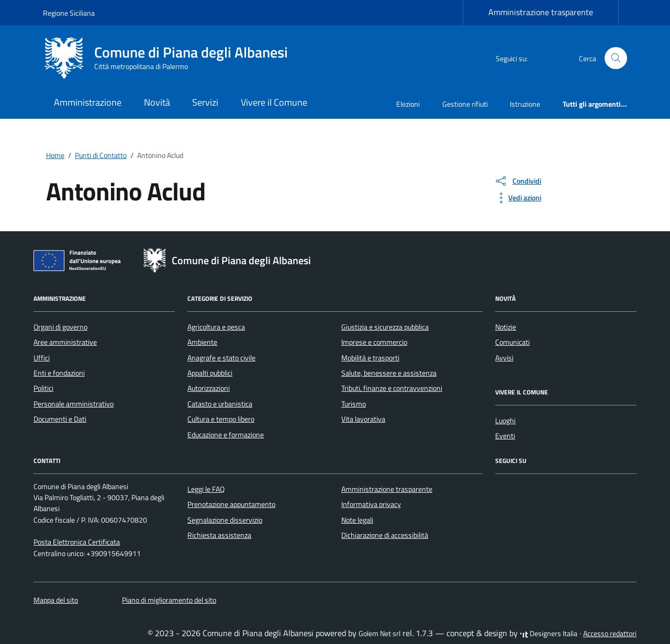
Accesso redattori (610, 634)
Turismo (354, 404)
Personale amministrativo (74, 404)
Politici (43, 388)
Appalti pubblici (210, 373)
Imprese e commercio (374, 342)
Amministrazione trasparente (541, 12)
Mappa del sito (56, 600)
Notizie (506, 327)
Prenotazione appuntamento (231, 504)
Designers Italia (549, 634)
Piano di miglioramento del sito (169, 600)
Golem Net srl (379, 634)
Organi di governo (60, 327)
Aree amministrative (65, 342)
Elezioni (408, 104)
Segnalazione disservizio (225, 520)
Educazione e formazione (226, 435)
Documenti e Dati (60, 419)
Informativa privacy (371, 504)
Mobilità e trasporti (370, 358)
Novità (157, 102)
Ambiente (202, 342)
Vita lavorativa (363, 419)
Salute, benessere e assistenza (389, 373)
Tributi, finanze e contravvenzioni (392, 388)
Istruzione (525, 104)
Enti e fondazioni (59, 373)
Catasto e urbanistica (220, 404)
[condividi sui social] (518, 181)
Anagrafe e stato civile (221, 358)
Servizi (205, 102)
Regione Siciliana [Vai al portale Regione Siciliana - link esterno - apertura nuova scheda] (69, 13)
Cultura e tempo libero (221, 419)
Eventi (505, 436)
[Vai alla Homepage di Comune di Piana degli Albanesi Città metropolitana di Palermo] (172, 58)
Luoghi (505, 421)
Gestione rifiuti (465, 104)
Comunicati (512, 342)
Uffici (42, 358)
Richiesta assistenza (219, 535)
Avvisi (504, 358)
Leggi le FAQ (206, 489)
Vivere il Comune (274, 102)
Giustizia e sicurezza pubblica (385, 327)
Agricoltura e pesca (216, 327)
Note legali (357, 520)
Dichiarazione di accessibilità (385, 535)
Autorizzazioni (209, 388)
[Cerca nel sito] (616, 58)
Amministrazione (88, 102)
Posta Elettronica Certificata (77, 542)
